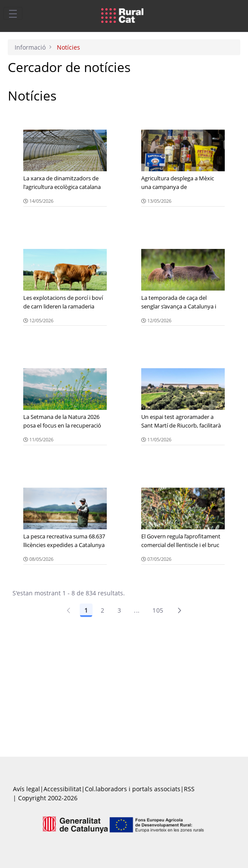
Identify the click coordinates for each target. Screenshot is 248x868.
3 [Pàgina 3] (119, 610)
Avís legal (26, 789)
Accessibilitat (62, 789)
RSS (189, 789)
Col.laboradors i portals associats (133, 789)
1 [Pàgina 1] (86, 610)
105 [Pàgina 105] (158, 610)
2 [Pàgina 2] (102, 610)
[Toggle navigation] (13, 13)
